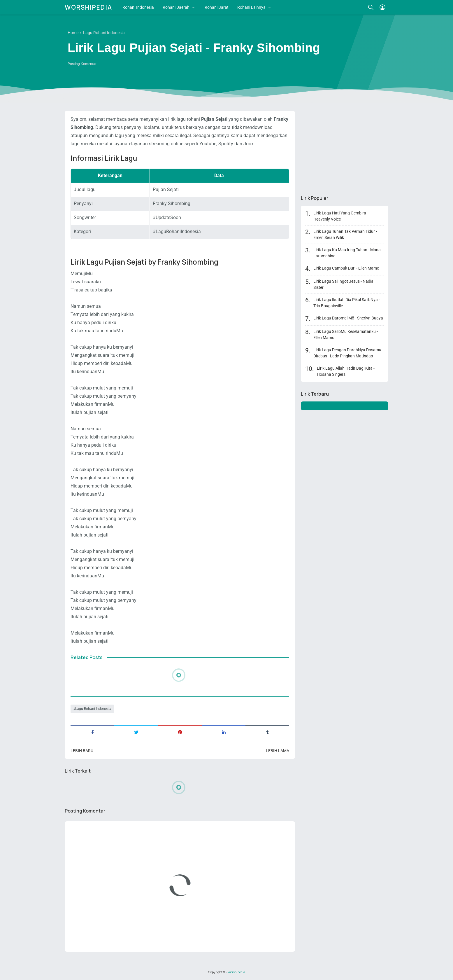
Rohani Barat (217, 7)
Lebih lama (278, 751)
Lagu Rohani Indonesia (93, 709)
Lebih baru (82, 751)
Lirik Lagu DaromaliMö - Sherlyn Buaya (348, 318)
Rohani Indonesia (138, 7)
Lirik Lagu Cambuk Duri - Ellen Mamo (346, 268)
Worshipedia (88, 7)
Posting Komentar (82, 64)
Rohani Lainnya (251, 7)
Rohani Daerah (176, 7)
